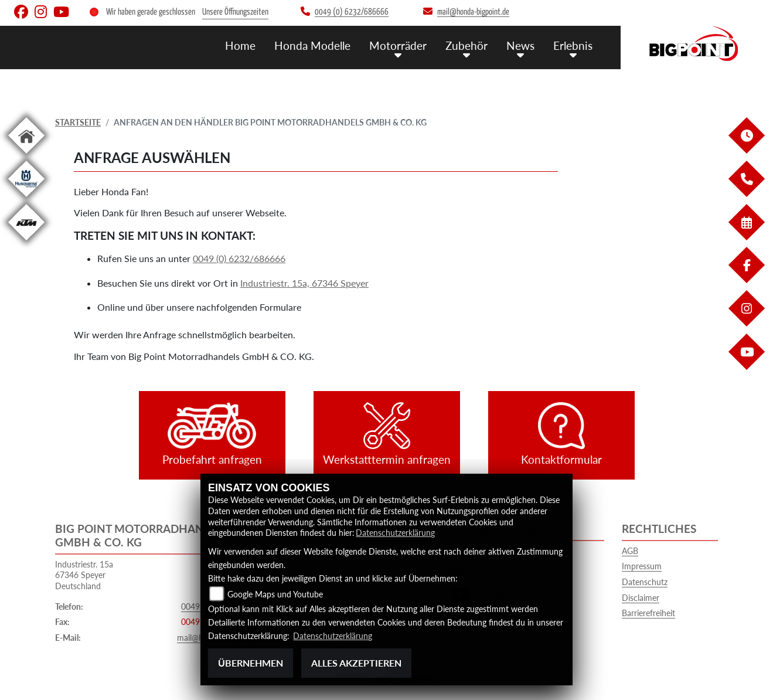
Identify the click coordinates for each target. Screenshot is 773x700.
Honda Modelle (312, 45)
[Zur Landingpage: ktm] (26, 242)
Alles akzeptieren (356, 663)
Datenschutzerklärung (395, 533)
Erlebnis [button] (573, 45)
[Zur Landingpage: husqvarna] (26, 199)
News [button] (520, 45)
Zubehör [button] (466, 45)
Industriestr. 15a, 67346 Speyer (304, 283)
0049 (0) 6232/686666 (239, 258)
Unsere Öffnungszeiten (235, 12)
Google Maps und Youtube (275, 594)
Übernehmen (251, 663)
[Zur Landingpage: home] (26, 156)
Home (240, 45)
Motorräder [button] (398, 45)
